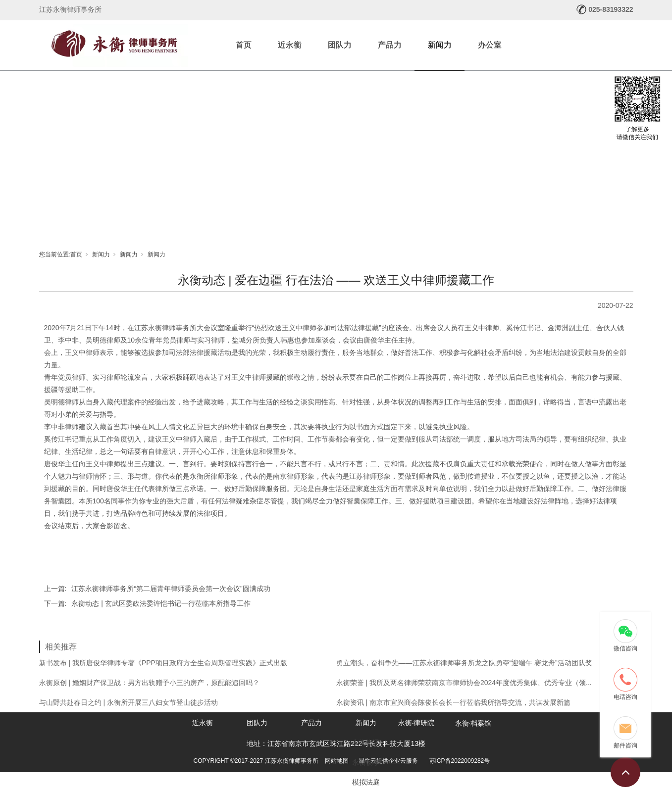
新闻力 (440, 45)
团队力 (340, 45)
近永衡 (290, 45)
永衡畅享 (366, 762)
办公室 (490, 45)
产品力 (390, 45)
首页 (244, 45)
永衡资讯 (366, 742)
